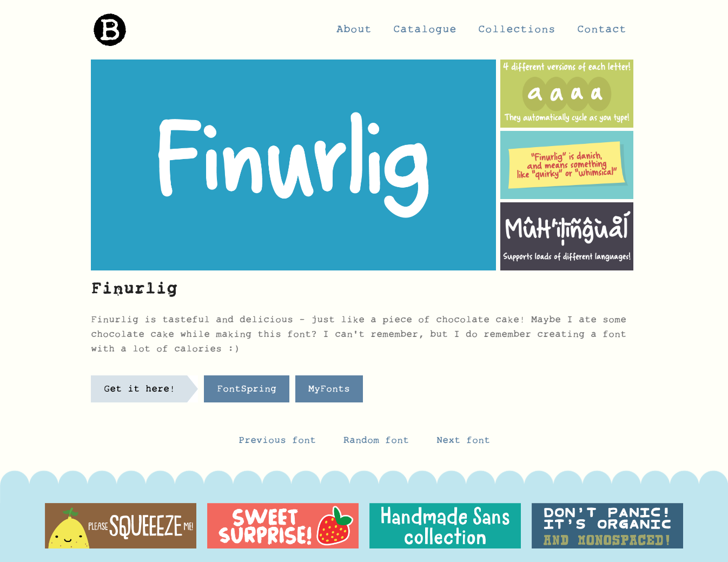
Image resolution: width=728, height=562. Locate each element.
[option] (121, 526)
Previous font (277, 443)
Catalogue (425, 32)
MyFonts (329, 392)
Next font (463, 443)
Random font (379, 443)
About (354, 32)
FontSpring (247, 392)
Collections (517, 32)
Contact (602, 32)
